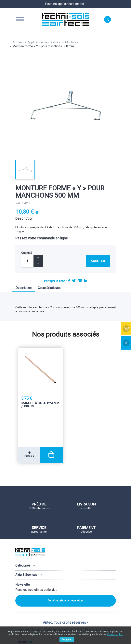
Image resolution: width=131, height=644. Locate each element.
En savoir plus (115, 634)
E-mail (80, 281)
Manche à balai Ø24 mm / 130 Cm (40, 405)
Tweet (74, 281)
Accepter (67, 640)
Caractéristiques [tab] (49, 288)
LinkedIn (86, 281)
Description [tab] (24, 288)
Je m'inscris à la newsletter (65, 600)
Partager (69, 281)
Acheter (98, 261)
